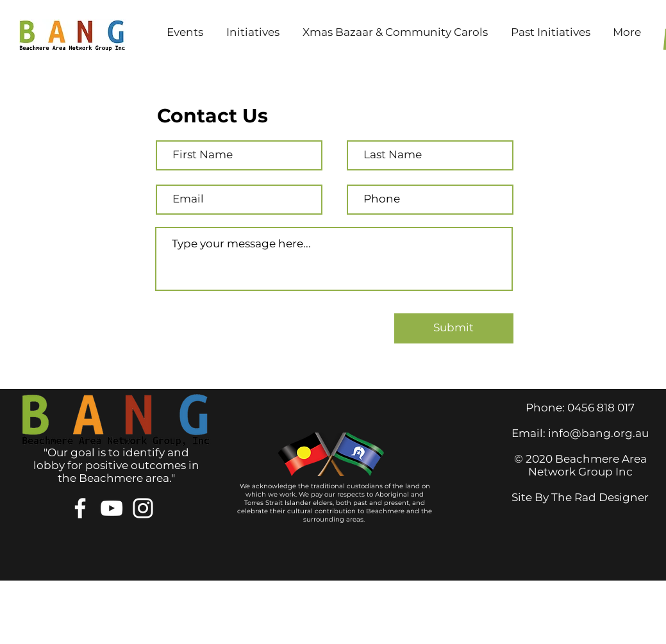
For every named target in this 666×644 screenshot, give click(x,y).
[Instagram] (143, 508)
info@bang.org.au (598, 433)
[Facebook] (80, 508)
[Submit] (454, 328)
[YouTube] (112, 508)
